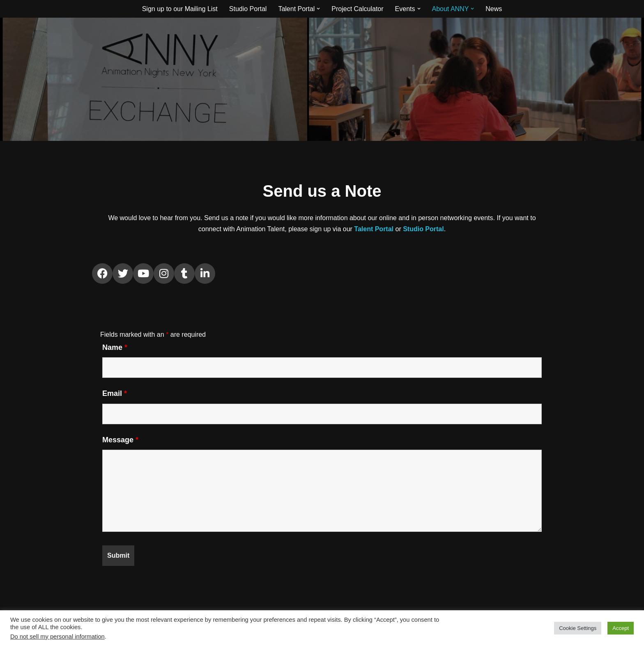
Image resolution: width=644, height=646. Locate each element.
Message (120, 440)
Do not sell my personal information (57, 637)
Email (115, 393)
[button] (318, 9)
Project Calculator (357, 9)
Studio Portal (248, 9)
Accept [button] (621, 628)
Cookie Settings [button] (578, 628)
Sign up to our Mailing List (180, 9)
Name (115, 347)
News (494, 9)
